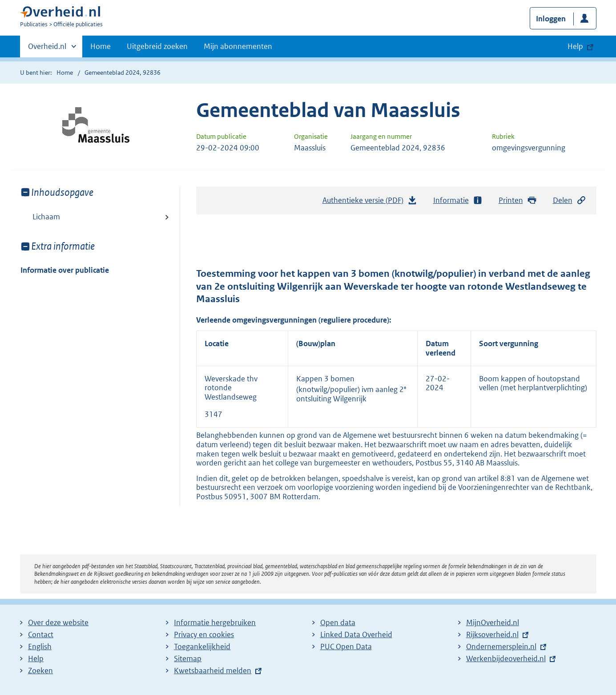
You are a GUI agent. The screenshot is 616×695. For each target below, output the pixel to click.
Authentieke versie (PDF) (370, 202)
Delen (570, 200)
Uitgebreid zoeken (157, 46)
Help (36, 659)
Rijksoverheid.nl (492, 634)
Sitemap (188, 659)
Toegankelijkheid (202, 647)
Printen (518, 200)
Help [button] (575, 46)
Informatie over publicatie (65, 270)
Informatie (458, 200)
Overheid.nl (47, 49)
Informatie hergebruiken (215, 622)
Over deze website (58, 622)
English (40, 647)
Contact (41, 634)
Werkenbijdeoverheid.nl (506, 659)
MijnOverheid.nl (493, 622)
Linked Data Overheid (356, 634)
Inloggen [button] (551, 19)
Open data (338, 622)
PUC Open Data (346, 647)
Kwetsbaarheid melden (213, 671)
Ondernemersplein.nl (501, 647)
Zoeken (40, 671)
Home (101, 46)
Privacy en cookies (204, 634)
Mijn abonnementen (238, 46)
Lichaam (46, 217)
